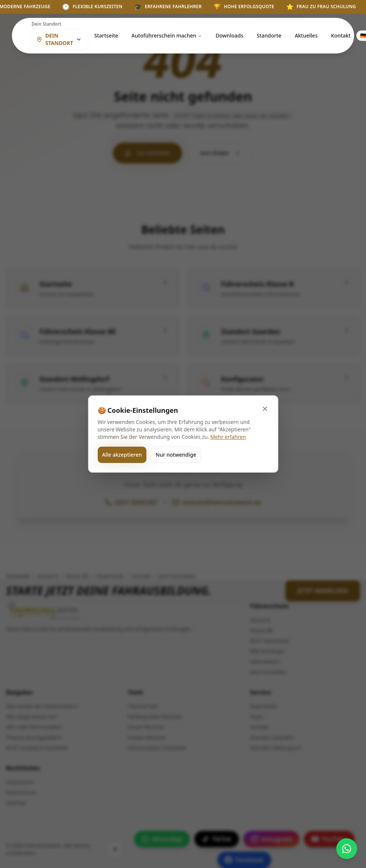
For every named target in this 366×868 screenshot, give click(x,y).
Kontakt (341, 35)
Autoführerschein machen (167, 35)
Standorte (269, 35)
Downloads (229, 35)
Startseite (106, 35)
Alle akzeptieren (122, 455)
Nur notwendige (176, 455)
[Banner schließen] (265, 409)
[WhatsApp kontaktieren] (347, 849)
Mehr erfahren (228, 437)
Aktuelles (306, 35)
